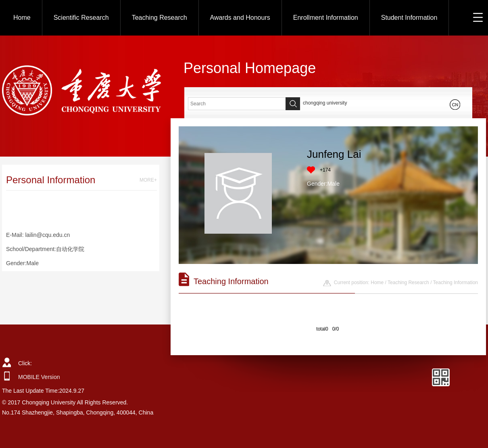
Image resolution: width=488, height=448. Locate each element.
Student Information (409, 18)
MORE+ (148, 180)
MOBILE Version (39, 377)
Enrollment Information (326, 18)
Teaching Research (160, 18)
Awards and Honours (240, 18)
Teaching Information (456, 283)
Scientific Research (81, 18)
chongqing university (325, 103)
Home (22, 18)
